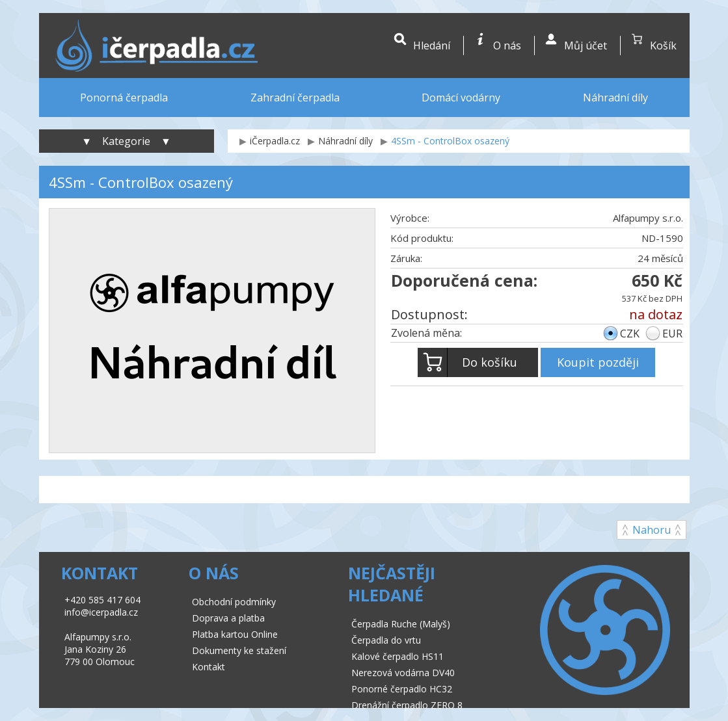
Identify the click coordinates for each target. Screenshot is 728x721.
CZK (630, 334)
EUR (672, 334)
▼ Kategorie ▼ (126, 141)
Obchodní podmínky (234, 602)
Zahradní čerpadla (295, 98)
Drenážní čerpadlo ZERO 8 (407, 705)
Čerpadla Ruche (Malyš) (401, 624)
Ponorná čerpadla (124, 98)
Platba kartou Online (235, 634)
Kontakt (209, 667)
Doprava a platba (228, 618)
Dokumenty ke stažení (239, 650)
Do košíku (467, 362)
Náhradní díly (615, 98)
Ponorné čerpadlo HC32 (402, 689)
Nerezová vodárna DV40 (403, 673)
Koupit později (598, 362)
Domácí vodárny (461, 98)
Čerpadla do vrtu (386, 640)
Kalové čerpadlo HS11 (398, 656)
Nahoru (652, 530)
